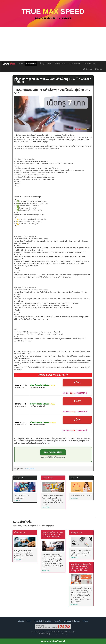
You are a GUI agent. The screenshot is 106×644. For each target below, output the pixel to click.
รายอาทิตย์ (38, 621)
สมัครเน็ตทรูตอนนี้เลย (53, 452)
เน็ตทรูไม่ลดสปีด (75, 63)
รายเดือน (48, 621)
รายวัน (29, 621)
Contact (99, 69)
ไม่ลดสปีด (58, 621)
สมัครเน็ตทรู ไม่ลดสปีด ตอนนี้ (53, 641)
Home (21, 63)
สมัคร (77, 382)
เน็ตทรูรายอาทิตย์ (45, 63)
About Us (87, 69)
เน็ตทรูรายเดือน (60, 63)
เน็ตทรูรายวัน (31, 63)
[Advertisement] (53, 44)
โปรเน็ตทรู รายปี (89, 63)
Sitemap (85, 621)
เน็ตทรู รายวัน (30, 469)
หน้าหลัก (21, 621)
